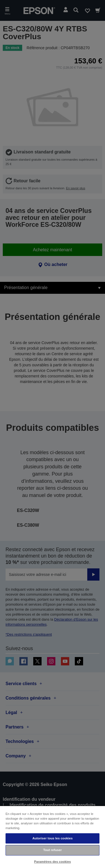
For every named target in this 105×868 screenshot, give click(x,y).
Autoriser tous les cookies (53, 838)
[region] (53, 837)
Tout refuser (53, 850)
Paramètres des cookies (53, 862)
